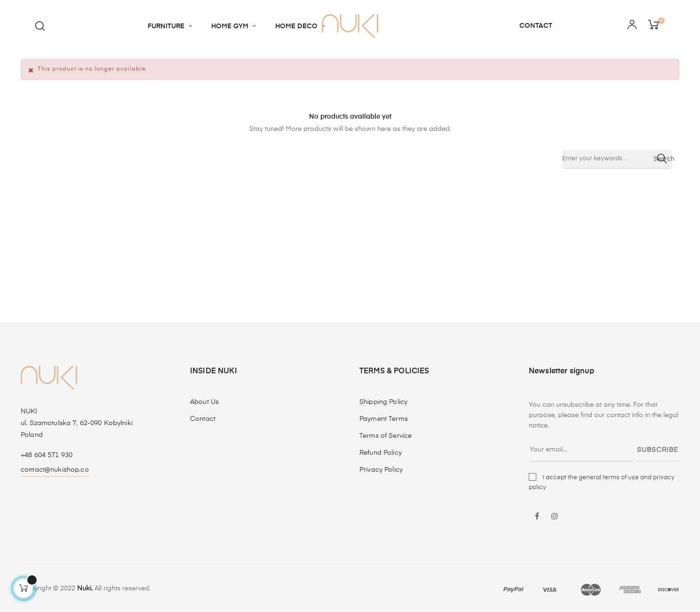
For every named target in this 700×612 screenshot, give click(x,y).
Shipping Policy (383, 402)
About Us (204, 402)
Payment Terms (384, 419)
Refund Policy (381, 453)
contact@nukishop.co (55, 470)
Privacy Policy (381, 470)
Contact (203, 419)
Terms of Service (386, 436)
